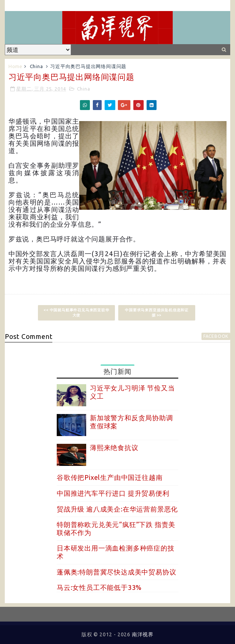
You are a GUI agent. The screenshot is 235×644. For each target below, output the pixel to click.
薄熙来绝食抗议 (114, 447)
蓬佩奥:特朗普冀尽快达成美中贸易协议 (116, 572)
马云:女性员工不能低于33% (99, 587)
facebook (216, 336)
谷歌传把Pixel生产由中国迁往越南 (110, 477)
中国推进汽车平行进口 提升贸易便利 (113, 493)
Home (15, 66)
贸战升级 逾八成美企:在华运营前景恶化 (117, 509)
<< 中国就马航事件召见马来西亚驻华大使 (76, 313)
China (36, 66)
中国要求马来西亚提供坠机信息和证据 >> (157, 313)
